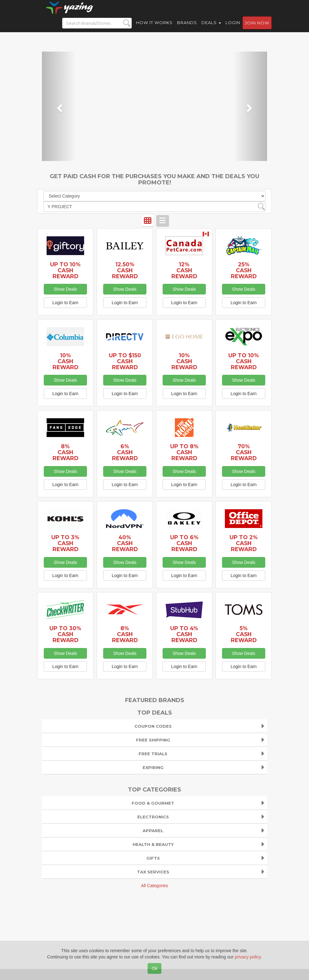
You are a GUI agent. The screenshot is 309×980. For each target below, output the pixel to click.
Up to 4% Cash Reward (184, 634)
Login (233, 28)
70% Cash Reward (244, 452)
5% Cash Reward (244, 634)
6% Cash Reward (125, 452)
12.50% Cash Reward (125, 270)
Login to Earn (65, 303)
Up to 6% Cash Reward (184, 543)
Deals (211, 28)
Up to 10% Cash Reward (65, 270)
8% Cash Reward (66, 452)
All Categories (154, 886)
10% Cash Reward (66, 361)
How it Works (154, 28)
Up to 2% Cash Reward (244, 543)
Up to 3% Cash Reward (65, 543)
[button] (59, 106)
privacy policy (248, 957)
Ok (154, 968)
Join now (257, 28)
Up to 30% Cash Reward (65, 634)
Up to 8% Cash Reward (184, 452)
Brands (187, 28)
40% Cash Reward (125, 543)
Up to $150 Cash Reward (125, 361)
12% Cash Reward (184, 270)
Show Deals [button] (66, 289)
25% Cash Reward (244, 270)
